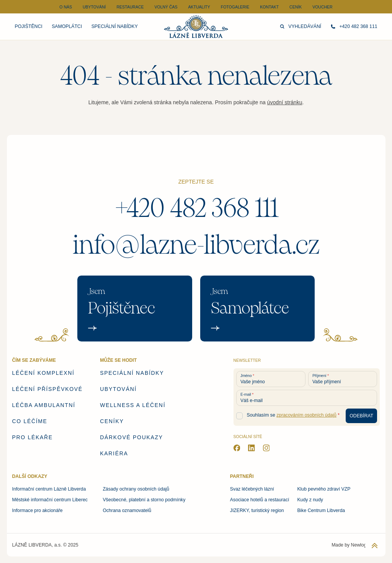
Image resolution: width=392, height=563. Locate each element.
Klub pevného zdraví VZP (324, 489)
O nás (66, 7)
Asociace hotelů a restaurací (260, 500)
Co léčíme (30, 421)
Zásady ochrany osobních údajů (136, 489)
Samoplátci (67, 26)
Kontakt (269, 7)
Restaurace (130, 7)
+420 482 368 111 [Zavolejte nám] (354, 26)
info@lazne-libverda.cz (196, 245)
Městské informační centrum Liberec (50, 500)
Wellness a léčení (133, 405)
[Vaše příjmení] (343, 379)
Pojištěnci (29, 26)
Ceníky (112, 421)
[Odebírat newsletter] (362, 416)
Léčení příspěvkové (47, 389)
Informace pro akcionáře (38, 510)
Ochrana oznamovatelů (127, 510)
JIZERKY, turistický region (257, 510)
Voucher (323, 7)
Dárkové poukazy (131, 437)
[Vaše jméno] (271, 379)
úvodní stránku (285, 102)
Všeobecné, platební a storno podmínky (144, 500)
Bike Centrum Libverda (321, 510)
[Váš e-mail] (307, 398)
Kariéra (114, 453)
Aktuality (199, 7)
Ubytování (94, 7)
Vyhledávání (301, 26)
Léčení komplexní (43, 373)
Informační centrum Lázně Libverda (49, 489)
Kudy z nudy (310, 500)
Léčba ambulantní (44, 405)
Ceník (296, 7)
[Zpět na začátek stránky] (375, 546)
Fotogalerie (235, 7)
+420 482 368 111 (196, 208)
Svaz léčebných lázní (252, 489)
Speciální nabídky (115, 26)
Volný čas (166, 7)
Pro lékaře (33, 437)
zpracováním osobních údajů (306, 415)
